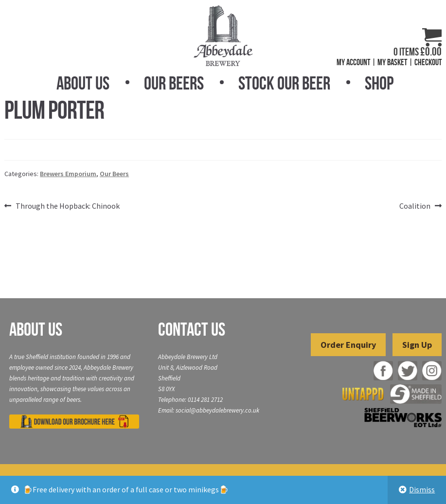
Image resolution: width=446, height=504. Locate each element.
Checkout (428, 62)
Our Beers (174, 83)
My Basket (392, 62)
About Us (83, 83)
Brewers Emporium (68, 174)
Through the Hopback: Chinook (67, 206)
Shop (379, 83)
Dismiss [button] (422, 489)
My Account (353, 62)
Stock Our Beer (284, 83)
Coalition (415, 206)
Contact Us (192, 329)
